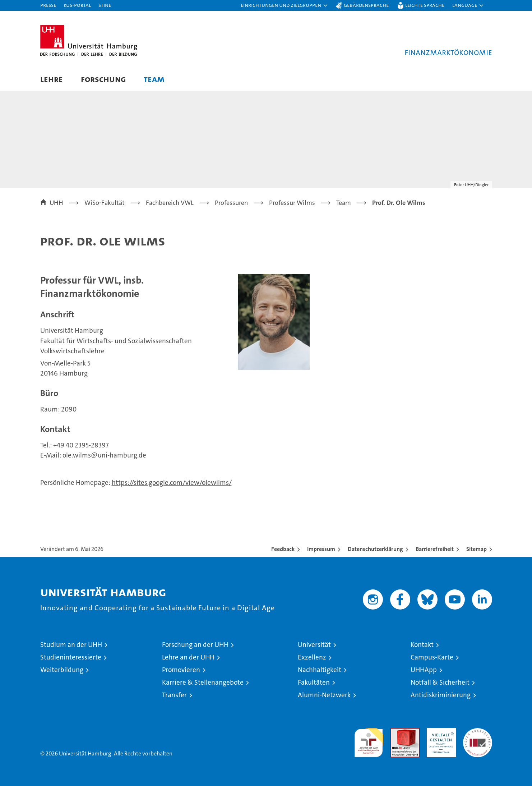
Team (154, 79)
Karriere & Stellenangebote (203, 682)
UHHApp (424, 670)
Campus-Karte (432, 657)
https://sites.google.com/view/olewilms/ (172, 482)
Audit (397, 732)
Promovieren (181, 670)
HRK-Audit (440, 732)
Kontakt (422, 645)
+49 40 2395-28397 (81, 445)
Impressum (321, 549)
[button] (284, 5)
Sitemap (477, 549)
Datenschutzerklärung (375, 549)
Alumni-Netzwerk (324, 695)
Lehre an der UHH (188, 657)
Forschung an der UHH (195, 645)
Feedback (283, 549)
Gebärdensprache (366, 5)
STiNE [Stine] (105, 5)
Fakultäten (314, 682)
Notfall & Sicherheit (440, 682)
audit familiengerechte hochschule (369, 739)
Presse (48, 5)
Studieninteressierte (71, 657)
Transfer (174, 695)
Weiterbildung (62, 670)
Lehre (52, 79)
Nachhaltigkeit (320, 670)
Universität (314, 645)
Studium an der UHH (71, 645)
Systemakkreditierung (478, 732)
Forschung (103, 79)
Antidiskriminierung (441, 695)
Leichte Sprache (425, 5)
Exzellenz (312, 657)
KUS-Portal (77, 5)
